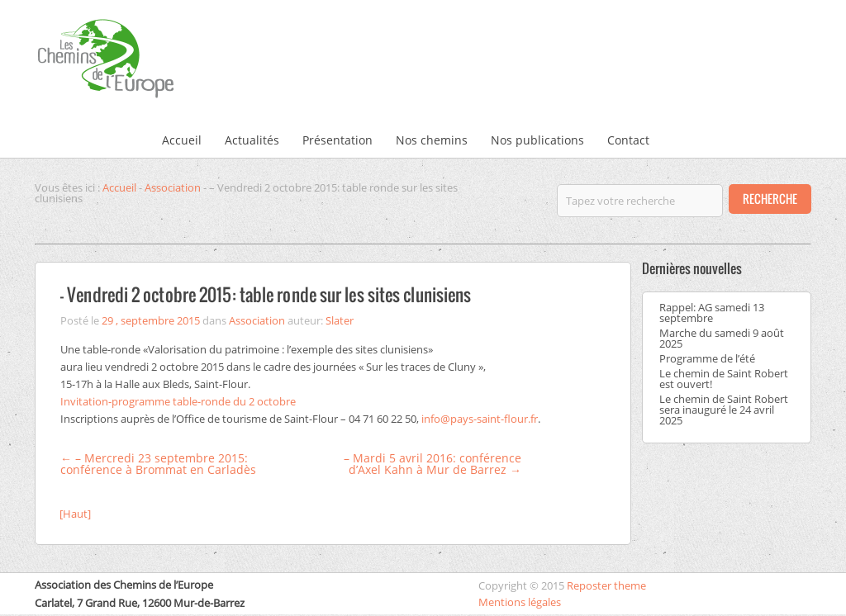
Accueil (182, 140)
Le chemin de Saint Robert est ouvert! (724, 379)
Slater (340, 320)
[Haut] (75, 514)
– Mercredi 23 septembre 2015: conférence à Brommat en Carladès (158, 464)
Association (173, 187)
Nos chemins (432, 140)
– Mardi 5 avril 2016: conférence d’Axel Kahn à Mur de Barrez (433, 464)
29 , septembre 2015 (151, 320)
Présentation (337, 140)
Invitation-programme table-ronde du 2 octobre (178, 401)
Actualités (252, 140)
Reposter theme (606, 585)
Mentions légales (520, 602)
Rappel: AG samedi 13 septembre (712, 313)
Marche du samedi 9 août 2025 (722, 338)
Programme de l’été (707, 358)
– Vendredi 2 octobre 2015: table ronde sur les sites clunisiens (266, 294)
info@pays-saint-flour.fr (480, 419)
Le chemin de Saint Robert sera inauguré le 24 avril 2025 (724, 410)
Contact (628, 140)
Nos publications (537, 140)
